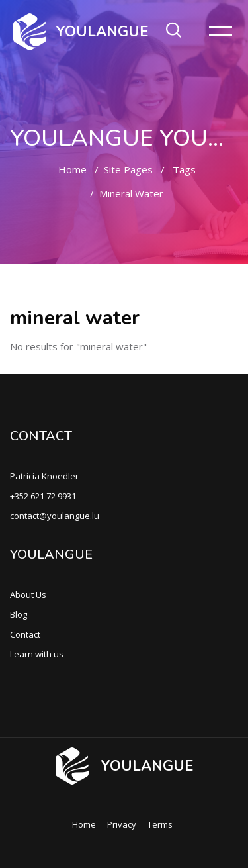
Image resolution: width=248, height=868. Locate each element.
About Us (28, 595)
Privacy (122, 824)
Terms (160, 824)
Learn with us (37, 654)
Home (72, 169)
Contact (25, 634)
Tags (184, 169)
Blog (19, 614)
